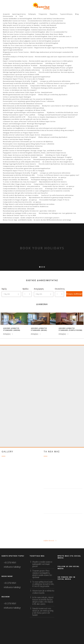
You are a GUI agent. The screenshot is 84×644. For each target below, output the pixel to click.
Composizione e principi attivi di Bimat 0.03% (21, 75)
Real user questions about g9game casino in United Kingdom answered (31, 41)
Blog (77, 14)
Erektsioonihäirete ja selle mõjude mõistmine (21, 70)
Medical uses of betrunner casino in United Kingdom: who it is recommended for (35, 32)
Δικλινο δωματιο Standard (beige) (39, 329)
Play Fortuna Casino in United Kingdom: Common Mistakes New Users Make (33, 34)
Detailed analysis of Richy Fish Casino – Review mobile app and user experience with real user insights (41, 58)
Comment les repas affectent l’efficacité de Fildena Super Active (29, 122)
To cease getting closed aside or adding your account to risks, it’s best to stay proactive (43, 584)
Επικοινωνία (8, 16)
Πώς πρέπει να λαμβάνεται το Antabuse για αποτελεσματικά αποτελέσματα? (35, 128)
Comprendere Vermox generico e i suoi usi (51, 184)
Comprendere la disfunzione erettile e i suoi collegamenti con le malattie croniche (36, 191)
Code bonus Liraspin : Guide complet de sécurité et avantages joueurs (31, 218)
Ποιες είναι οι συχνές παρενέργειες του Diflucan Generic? (51, 117)
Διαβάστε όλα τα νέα (50, 541)
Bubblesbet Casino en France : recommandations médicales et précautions (33, 21)
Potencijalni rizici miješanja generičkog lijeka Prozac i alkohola (29, 101)
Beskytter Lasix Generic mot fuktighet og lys (60, 106)
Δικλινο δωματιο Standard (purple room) (70, 329)
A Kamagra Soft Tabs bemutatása (59, 189)
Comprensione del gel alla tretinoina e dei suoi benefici (25, 193)
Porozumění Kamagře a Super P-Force (54, 200)
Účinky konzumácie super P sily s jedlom (19, 115)
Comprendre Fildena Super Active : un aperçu (48, 86)
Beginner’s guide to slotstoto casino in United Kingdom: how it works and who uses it (37, 36)
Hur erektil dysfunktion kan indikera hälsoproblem (24, 108)
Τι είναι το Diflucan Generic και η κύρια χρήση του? (58, 83)
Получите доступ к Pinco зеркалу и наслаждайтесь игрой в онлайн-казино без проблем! (42, 574)
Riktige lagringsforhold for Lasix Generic (20, 72)
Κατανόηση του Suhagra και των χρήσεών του (57, 213)
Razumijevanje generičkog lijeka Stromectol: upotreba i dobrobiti (29, 211)
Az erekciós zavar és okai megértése (57, 70)
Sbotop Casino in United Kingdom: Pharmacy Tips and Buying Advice (30, 27)
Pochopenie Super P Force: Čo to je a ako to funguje (24, 79)
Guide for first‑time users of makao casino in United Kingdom (28, 45)
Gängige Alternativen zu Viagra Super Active (21, 133)
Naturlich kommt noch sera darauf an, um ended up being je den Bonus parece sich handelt (43, 612)
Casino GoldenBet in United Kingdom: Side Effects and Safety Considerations (34, 19)
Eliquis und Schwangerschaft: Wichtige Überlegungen (24, 124)
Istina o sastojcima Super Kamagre (17, 97)
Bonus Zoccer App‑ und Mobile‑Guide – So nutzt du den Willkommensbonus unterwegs (37, 220)
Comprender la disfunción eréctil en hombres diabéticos (26, 207)
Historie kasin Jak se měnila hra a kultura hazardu (43, 592)
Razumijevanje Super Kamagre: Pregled (56, 66)
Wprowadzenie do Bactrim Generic (53, 182)
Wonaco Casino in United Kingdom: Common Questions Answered (29, 30)
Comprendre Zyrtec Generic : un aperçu (58, 186)
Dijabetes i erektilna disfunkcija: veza (62, 113)
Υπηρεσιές (43, 14)
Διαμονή (6, 14)
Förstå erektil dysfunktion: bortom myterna (56, 72)
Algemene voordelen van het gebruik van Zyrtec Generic (26, 119)
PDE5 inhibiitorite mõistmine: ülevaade (19, 209)
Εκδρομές (32, 14)
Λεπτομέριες (8, 334)
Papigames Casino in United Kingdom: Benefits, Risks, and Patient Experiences (35, 153)
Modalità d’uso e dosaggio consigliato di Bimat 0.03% (24, 110)
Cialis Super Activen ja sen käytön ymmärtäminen (23, 63)
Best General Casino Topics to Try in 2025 (19, 215)
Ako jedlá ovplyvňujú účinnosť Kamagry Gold (21, 126)
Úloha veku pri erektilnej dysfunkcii (53, 95)
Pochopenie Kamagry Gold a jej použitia (47, 88)
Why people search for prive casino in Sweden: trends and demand (30, 25)
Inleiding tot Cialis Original (56, 63)
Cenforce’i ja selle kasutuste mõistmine (57, 195)
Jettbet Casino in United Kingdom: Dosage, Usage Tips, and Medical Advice (33, 151)
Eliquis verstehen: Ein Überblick (16, 88)
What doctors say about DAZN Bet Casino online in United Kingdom (30, 39)
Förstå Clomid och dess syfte (15, 198)
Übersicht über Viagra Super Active (17, 184)
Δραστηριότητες (19, 14)
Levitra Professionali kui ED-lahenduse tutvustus (23, 104)
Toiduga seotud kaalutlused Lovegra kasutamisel (58, 115)
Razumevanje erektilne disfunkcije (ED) (19, 83)
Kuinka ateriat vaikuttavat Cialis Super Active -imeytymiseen (28, 92)
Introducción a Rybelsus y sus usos (17, 68)
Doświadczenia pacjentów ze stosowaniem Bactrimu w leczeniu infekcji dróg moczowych (38, 130)
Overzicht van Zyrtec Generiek (15, 86)
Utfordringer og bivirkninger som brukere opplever (24, 113)
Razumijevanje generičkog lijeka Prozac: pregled (53, 68)
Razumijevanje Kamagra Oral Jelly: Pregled (20, 81)
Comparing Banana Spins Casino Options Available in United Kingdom (31, 43)
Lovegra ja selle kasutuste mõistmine (55, 81)
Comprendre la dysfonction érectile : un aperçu (22, 202)
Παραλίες (54, 14)
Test (21, 16)
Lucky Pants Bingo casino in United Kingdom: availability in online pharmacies (34, 23)
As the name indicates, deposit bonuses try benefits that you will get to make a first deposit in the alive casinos (43, 601)
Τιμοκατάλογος (66, 14)
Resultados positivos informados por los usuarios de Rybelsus (28, 99)
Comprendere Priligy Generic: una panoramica (21, 186)
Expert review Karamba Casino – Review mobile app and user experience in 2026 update (38, 61)
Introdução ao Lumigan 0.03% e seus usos (20, 213)
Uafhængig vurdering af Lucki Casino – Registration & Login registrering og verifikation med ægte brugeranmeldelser (40, 49)
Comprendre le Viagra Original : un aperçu (20, 200)
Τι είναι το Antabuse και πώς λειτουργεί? (20, 90)
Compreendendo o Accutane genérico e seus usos (23, 189)
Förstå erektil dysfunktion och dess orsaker (21, 195)
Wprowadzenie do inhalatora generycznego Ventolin (50, 198)
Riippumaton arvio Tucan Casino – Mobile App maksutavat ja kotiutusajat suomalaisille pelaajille (38, 53)
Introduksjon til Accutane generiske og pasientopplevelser (27, 77)
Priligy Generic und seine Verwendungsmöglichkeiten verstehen (29, 204)
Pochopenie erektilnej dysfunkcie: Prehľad (20, 66)
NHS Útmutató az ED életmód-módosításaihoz (21, 106)
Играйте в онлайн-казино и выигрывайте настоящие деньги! (42, 564)
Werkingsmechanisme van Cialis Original (19, 95)
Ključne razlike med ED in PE (14, 117)
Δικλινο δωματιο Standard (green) (12, 329)
